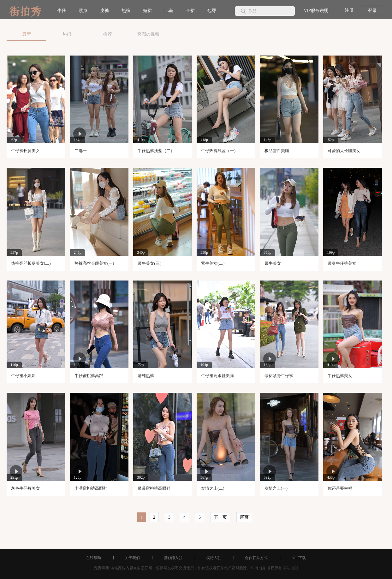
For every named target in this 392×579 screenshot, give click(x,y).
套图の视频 (148, 34)
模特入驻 (214, 558)
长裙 (190, 11)
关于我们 (132, 558)
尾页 (244, 517)
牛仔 (62, 11)
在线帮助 (93, 558)
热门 (67, 34)
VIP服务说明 (316, 11)
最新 (27, 34)
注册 (349, 10)
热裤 (126, 11)
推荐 (108, 34)
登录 (372, 11)
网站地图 (290, 568)
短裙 (147, 11)
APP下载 (299, 558)
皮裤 (104, 11)
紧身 (83, 11)
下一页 (220, 517)
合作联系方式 (256, 558)
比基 (169, 11)
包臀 (212, 11)
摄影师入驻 (173, 558)
